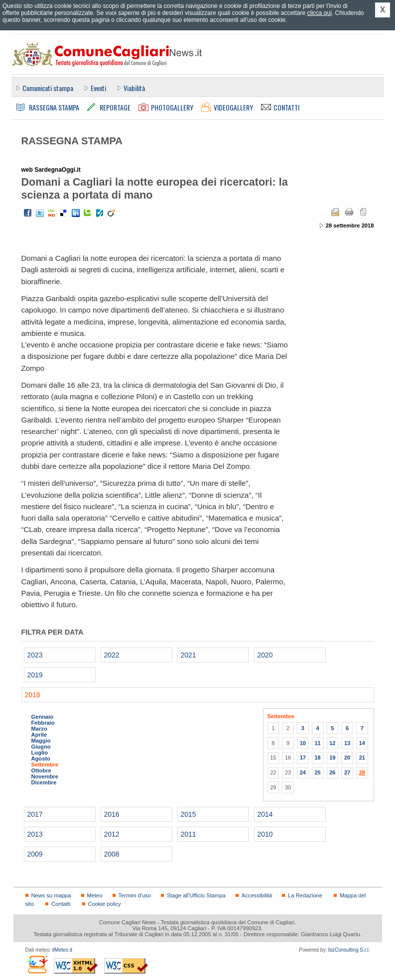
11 (317, 743)
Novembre (45, 776)
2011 (189, 834)
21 (362, 758)
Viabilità (134, 88)
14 (362, 743)
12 (332, 743)
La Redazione (305, 895)
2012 (112, 834)
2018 (33, 695)
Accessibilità (257, 895)
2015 (189, 814)
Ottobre (41, 770)
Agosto (41, 759)
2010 (265, 834)
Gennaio (43, 717)
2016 (112, 814)
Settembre (45, 764)
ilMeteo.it (62, 950)
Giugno (41, 747)
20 (347, 758)
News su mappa (51, 895)
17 (303, 758)
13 (347, 743)
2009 (35, 854)
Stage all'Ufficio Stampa (196, 895)
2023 (35, 655)
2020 (265, 655)
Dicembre (44, 782)
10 (303, 743)
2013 (35, 834)
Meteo (95, 895)
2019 (35, 675)
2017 (35, 814)
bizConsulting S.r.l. (349, 950)
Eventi (98, 88)
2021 (189, 655)
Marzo (39, 729)
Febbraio (43, 723)
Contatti (61, 904)
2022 (112, 655)
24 (303, 772)
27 (347, 772)
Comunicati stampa (48, 88)
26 (332, 772)
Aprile (39, 735)
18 (317, 758)
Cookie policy (105, 904)
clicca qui (319, 13)
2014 (265, 814)
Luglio (40, 753)
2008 (112, 854)
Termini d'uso (135, 895)
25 (317, 772)
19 (332, 758)
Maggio (41, 741)
